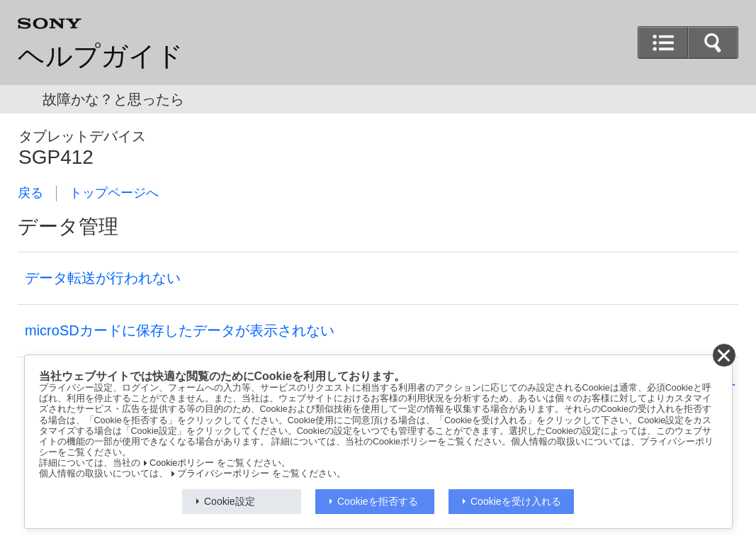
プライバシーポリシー (223, 474)
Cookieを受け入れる (516, 501)
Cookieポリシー (182, 463)
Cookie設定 (230, 501)
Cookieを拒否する (378, 501)
